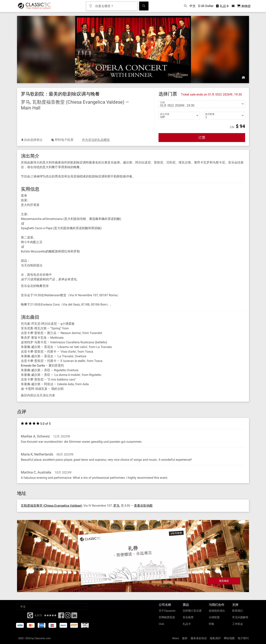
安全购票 (188, 617)
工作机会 (238, 624)
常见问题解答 (240, 617)
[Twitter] (68, 616)
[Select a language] (52, 607)
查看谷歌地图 (143, 506)
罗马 (116, 506)
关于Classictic (167, 611)
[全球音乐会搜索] (144, 6)
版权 (185, 638)
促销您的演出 (217, 611)
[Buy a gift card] (133, 556)
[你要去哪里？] (115, 5)
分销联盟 (214, 617)
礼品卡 (187, 624)
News (176, 638)
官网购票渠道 (167, 617)
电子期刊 (243, 638)
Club (161, 624)
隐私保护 (215, 638)
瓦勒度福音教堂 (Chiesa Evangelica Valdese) (51, 506)
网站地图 (229, 638)
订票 (202, 137)
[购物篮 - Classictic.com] (244, 6)
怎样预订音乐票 (192, 611)
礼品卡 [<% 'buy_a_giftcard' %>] (223, 6)
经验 (211, 624)
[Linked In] (74, 616)
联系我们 (238, 611)
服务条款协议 (199, 638)
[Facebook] (30, 615)
